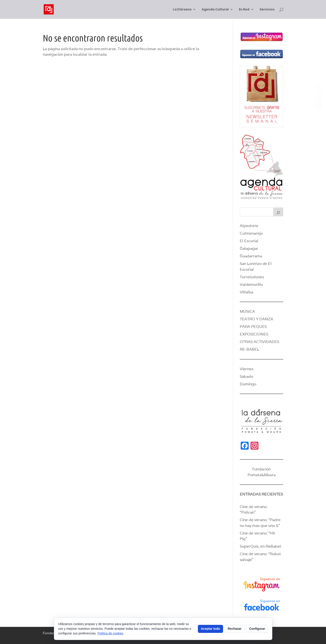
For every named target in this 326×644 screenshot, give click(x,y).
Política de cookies (110, 633)
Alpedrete (249, 226)
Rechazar (235, 629)
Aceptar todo (210, 629)
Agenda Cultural (215, 10)
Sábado (246, 376)
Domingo (248, 384)
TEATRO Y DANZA (256, 319)
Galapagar (249, 248)
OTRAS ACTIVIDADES (259, 342)
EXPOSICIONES (254, 334)
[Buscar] (278, 212)
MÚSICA (247, 311)
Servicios (267, 10)
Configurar (257, 629)
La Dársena (182, 10)
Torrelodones (252, 277)
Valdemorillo (251, 284)
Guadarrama (251, 256)
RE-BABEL (249, 349)
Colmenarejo (251, 233)
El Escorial (249, 241)
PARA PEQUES (253, 327)
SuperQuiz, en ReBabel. (261, 546)
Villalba (246, 292)
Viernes (247, 369)
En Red (244, 10)
